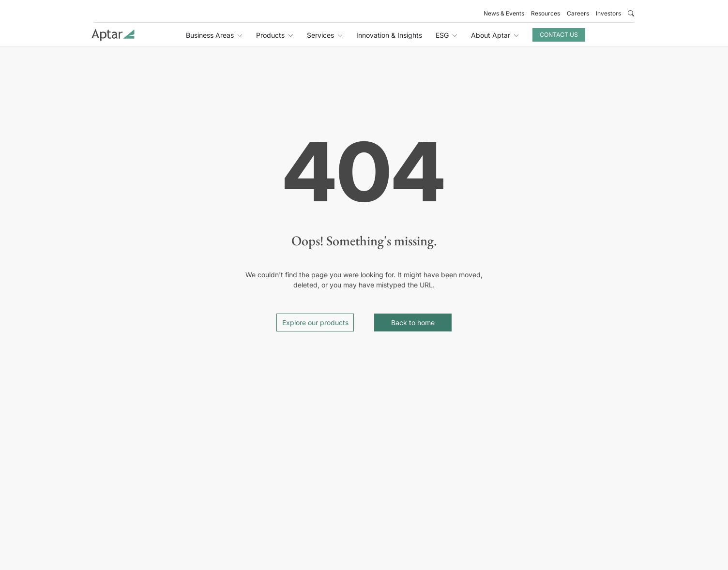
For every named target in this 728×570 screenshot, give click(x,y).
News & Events (504, 13)
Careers (578, 13)
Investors (608, 13)
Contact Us (559, 35)
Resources (546, 13)
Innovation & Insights (389, 35)
